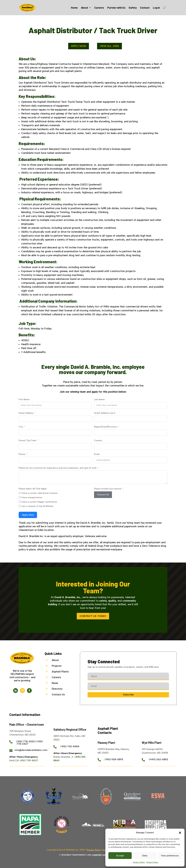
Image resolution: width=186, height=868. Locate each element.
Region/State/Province (105, 427)
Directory (57, 689)
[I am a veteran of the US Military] (20, 506)
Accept (120, 856)
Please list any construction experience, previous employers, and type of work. (58, 468)
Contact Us (58, 694)
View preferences (170, 856)
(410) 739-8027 (29, 760)
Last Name (99, 399)
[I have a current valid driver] (20, 493)
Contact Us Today (93, 616)
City (21, 427)
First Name (24, 399)
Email (97, 454)
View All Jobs (109, 46)
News (55, 683)
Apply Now (79, 46)
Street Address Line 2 (105, 413)
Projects (57, 666)
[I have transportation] (20, 497)
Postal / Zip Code (27, 440)
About (84, 8)
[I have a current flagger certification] (20, 502)
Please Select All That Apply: (33, 489)
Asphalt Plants (60, 671)
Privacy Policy (139, 862)
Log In (156, 8)
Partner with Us (116, 8)
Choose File (103, 495)
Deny (145, 856)
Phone (22, 454)
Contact (145, 8)
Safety (133, 8)
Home (74, 8)
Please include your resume (108, 489)
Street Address (26, 413)
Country (98, 440)
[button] (180, 833)
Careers (99, 8)
